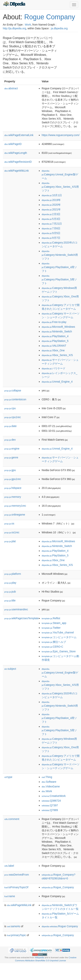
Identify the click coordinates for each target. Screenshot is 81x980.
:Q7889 (50, 810)
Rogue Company (50, 17)
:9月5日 (51, 233)
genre (11, 457)
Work (28, 25)
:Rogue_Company (58, 887)
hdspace (13, 488)
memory (13, 497)
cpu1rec (13, 417)
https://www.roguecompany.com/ (61, 135)
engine (12, 449)
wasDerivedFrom (17, 875)
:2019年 (51, 200)
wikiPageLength (16, 153)
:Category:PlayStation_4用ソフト (59, 267)
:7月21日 (52, 224)
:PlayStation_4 (55, 336)
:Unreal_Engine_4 (57, 382)
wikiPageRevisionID (18, 162)
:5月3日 (51, 219)
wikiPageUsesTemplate (22, 618)
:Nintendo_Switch (57, 331)
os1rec (12, 532)
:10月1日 (52, 195)
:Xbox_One (53, 350)
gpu (10, 470)
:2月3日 (51, 214)
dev (10, 440)
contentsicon (15, 399)
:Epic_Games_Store (59, 651)
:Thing (47, 777)
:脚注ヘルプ (54, 642)
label (9, 866)
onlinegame (15, 515)
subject (10, 669)
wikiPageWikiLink (17, 171)
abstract (11, 88)
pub (10, 592)
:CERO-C (52, 647)
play (10, 583)
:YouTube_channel (58, 632)
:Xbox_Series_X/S (57, 355)
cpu (10, 408)
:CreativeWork (54, 796)
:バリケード (54, 368)
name (10, 896)
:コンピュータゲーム (59, 637)
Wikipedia (40, 957)
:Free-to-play (54, 322)
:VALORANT (54, 346)
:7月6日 (51, 228)
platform (13, 574)
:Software (49, 782)
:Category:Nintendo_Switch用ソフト (60, 255)
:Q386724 (51, 801)
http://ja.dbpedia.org (14, 28)
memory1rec (15, 506)
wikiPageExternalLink (19, 135)
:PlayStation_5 (55, 341)
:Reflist (51, 618)
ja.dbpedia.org (59, 28)
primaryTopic (16, 935)
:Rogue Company (60, 926)
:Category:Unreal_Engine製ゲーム (60, 175)
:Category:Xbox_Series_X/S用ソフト (60, 187)
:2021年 (51, 209)
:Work (47, 791)
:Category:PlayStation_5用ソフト (59, 280)
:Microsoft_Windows (58, 327)
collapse (13, 390)
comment (12, 819)
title (10, 600)
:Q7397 (50, 805)
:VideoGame (51, 786)
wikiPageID (13, 144)
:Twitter (51, 628)
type (8, 777)
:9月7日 (51, 238)
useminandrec (16, 609)
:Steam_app (54, 623)
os (9, 523)
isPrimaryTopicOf (16, 887)
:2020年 (51, 205)
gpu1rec (13, 479)
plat (10, 541)
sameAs (14, 926)
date (10, 426)
